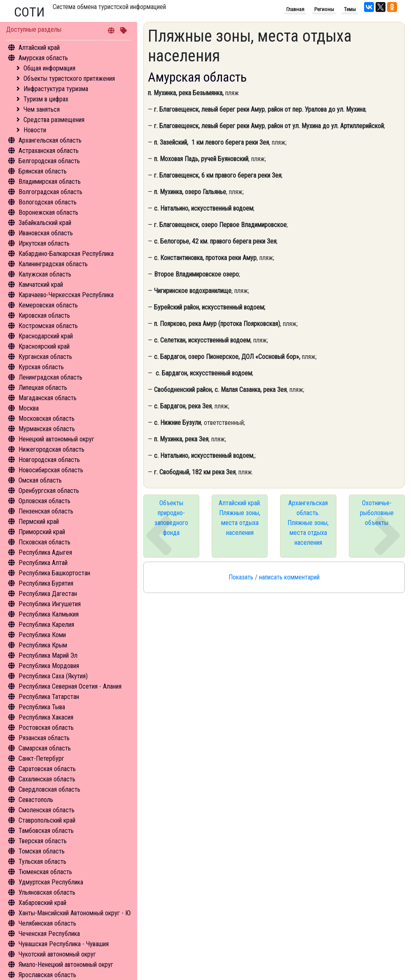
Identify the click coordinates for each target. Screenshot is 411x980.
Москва (29, 408)
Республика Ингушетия (50, 604)
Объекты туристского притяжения (69, 79)
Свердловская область (49, 789)
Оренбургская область (49, 491)
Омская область (40, 480)
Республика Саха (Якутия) (53, 676)
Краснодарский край (46, 336)
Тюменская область (45, 872)
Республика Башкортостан (54, 573)
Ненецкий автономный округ (56, 439)
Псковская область (44, 542)
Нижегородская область (51, 449)
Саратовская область (47, 769)
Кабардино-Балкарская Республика (66, 254)
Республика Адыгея (45, 552)
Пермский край (39, 522)
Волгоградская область (50, 192)
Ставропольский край (47, 820)
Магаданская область (48, 398)
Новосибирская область (51, 470)
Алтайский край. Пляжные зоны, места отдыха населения (240, 518)
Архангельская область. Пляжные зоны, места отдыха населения (308, 523)
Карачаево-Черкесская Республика (66, 295)
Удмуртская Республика (51, 882)
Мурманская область (47, 429)
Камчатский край (41, 285)
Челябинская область (47, 923)
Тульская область (42, 862)
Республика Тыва (42, 707)
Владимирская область (50, 182)
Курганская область (45, 357)
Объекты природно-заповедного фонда (171, 518)
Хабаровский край (42, 903)
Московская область (47, 418)
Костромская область (48, 326)
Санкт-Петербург (41, 758)
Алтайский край (39, 48)
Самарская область (45, 748)
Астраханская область (49, 151)
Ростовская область (46, 728)
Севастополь (36, 800)
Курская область (41, 367)
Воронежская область (48, 212)
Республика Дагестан (48, 594)
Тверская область (43, 841)
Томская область (42, 851)
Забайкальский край (45, 223)
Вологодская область (48, 202)
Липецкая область (43, 388)
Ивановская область (46, 233)
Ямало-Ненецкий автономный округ (66, 965)
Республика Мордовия (49, 666)
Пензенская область (46, 511)
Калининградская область (53, 264)
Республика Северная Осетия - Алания (70, 686)
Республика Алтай (43, 563)
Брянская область (43, 171)
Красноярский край (44, 346)
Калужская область (45, 274)
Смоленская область (47, 810)
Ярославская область (47, 975)
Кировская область (44, 315)
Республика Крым (43, 645)
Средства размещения (54, 120)
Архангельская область (50, 140)
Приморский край (42, 532)
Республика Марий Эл (48, 655)
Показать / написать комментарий (274, 577)
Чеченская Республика (49, 934)
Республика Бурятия (46, 583)
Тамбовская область (46, 831)
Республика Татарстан (49, 697)
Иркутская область (44, 243)
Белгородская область (49, 161)
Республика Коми (42, 635)
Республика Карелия (46, 625)
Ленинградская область (50, 377)
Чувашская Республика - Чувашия (64, 944)
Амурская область (43, 58)
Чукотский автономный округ (57, 954)
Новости (35, 130)
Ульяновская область (47, 892)
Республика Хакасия (46, 717)
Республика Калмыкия (49, 614)
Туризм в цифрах (46, 99)
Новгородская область (49, 460)
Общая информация (49, 68)
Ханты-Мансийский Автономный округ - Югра (79, 913)
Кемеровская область (48, 305)
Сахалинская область (47, 779)
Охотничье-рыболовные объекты (377, 513)
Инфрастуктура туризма (56, 89)
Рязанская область (44, 738)
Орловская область (44, 501)
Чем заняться (42, 109)
